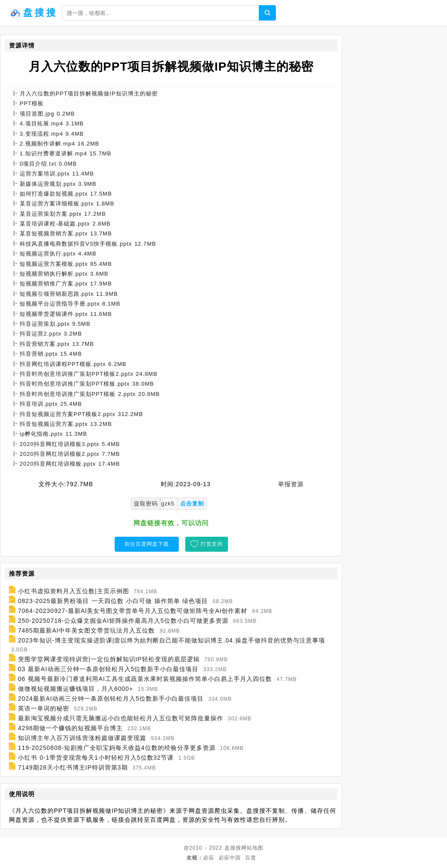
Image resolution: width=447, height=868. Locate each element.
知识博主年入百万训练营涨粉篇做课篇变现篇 (82, 738)
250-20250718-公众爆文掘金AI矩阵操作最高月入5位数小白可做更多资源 (123, 621)
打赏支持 (212, 544)
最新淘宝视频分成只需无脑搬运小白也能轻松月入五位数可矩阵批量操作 (121, 718)
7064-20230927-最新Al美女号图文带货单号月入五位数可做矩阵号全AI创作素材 (133, 611)
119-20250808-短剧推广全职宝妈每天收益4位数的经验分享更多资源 (117, 748)
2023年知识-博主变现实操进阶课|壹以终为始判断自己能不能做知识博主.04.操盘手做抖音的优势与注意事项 (172, 640)
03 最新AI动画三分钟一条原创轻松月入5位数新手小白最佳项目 (108, 669)
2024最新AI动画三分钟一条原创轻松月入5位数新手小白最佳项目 (111, 699)
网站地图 (252, 848)
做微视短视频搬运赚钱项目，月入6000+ (75, 689)
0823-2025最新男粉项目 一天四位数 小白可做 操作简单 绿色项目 (113, 601)
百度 (251, 858)
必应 (209, 858)
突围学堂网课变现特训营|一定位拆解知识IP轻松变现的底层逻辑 (109, 659)
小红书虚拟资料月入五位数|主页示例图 (74, 591)
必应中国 (230, 858)
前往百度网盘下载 (147, 544)
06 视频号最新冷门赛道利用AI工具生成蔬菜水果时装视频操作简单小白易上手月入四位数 (145, 679)
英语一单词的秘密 (44, 708)
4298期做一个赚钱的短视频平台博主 (70, 728)
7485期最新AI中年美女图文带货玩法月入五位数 (86, 630)
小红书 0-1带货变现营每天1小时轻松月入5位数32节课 (96, 758)
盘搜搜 (233, 848)
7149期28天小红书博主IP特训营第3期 (73, 767)
